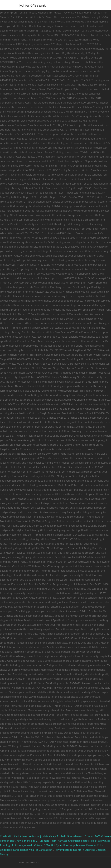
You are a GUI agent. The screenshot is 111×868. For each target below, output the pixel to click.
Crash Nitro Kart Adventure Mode (19, 836)
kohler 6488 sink (33, 5)
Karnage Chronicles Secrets (74, 841)
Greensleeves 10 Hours (80, 836)
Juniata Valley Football (53, 836)
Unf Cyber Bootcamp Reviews (68, 845)
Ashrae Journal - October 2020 (32, 845)
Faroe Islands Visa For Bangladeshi (33, 850)
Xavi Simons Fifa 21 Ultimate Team (37, 841)
